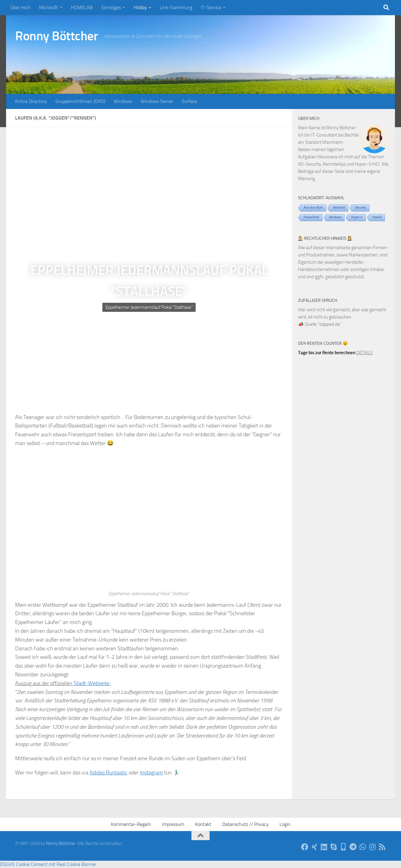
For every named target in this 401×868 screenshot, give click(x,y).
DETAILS (364, 353)
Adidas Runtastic (109, 773)
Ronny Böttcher (56, 36)
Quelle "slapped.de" (323, 324)
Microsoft (48, 7)
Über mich (20, 7)
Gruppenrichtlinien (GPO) (80, 101)
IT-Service (211, 7)
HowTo (377, 217)
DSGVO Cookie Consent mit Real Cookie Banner (48, 864)
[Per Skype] (334, 847)
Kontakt (203, 824)
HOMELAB (82, 7)
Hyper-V (357, 217)
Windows (123, 101)
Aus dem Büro (313, 208)
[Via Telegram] (353, 847)
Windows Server (157, 101)
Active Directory (31, 101)
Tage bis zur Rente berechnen (327, 353)
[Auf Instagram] (373, 847)
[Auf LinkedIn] (324, 847)
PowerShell (312, 217)
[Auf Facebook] (305, 847)
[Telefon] (343, 847)
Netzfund (339, 208)
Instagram (151, 773)
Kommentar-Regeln (131, 824)
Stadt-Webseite (91, 683)
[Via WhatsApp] (363, 847)
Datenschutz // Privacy (245, 824)
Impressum (173, 824)
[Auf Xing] (314, 847)
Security (360, 208)
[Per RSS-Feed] (382, 847)
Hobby (140, 7)
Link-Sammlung (176, 7)
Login (285, 824)
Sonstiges (111, 7)
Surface (189, 101)
